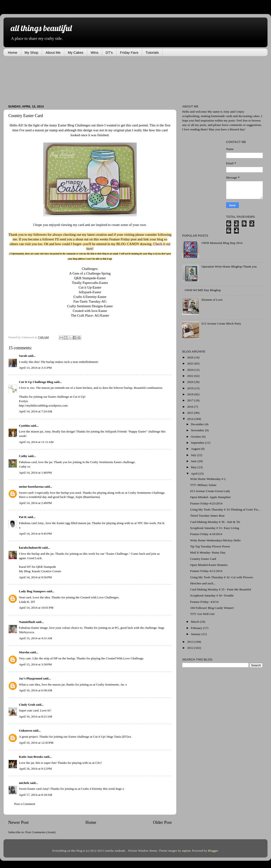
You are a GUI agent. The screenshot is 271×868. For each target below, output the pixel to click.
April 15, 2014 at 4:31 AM (36, 638)
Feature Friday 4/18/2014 (206, 534)
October (196, 437)
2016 (191, 407)
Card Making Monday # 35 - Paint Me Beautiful (221, 589)
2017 (191, 400)
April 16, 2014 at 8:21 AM (36, 716)
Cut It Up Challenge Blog (36, 382)
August (196, 449)
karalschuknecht (30, 548)
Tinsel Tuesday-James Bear (207, 516)
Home (13, 52)
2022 (191, 376)
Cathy (23, 456)
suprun (186, 851)
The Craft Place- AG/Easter (90, 315)
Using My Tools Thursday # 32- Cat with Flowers (222, 577)
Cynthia (24, 426)
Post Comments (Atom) (40, 832)
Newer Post (18, 822)
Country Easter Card (203, 559)
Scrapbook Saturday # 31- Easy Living (215, 528)
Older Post (162, 822)
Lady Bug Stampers (32, 591)
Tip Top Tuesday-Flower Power (210, 546)
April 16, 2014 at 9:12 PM (35, 769)
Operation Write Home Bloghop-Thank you (229, 266)
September (198, 443)
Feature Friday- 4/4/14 (204, 602)
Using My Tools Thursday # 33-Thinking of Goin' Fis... (225, 509)
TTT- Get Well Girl (202, 614)
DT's (109, 52)
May (194, 467)
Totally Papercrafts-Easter (90, 283)
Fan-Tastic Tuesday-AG (90, 301)
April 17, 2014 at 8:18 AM (36, 795)
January (196, 634)
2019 (191, 388)
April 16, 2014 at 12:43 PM (36, 743)
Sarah (23, 356)
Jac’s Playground (30, 678)
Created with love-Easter (90, 311)
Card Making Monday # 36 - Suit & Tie (215, 522)
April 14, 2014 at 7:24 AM (36, 411)
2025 (191, 363)
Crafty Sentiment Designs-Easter (90, 306)
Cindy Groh (27, 705)
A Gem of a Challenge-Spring (90, 273)
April (195, 473)
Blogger (213, 851)
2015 (191, 413)
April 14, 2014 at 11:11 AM (36, 442)
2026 (191, 357)
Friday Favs (129, 52)
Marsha (24, 652)
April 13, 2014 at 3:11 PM (35, 368)
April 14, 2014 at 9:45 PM (35, 534)
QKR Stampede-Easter (90, 278)
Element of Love (212, 300)
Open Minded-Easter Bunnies (209, 565)
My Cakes (76, 52)
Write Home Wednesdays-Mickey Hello (215, 540)
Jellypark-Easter (90, 292)
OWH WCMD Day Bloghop (203, 290)
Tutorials (152, 52)
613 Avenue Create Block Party (221, 323)
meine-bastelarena (31, 487)
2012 (191, 648)
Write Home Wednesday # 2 (208, 479)
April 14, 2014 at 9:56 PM (35, 577)
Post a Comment (25, 804)
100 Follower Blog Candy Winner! (212, 608)
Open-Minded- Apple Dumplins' (211, 497)
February (197, 628)
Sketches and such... (203, 583)
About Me (53, 52)
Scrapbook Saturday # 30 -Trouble (212, 595)
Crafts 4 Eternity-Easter (90, 297)
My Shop (31, 52)
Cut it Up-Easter (90, 287)
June (194, 461)
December (198, 424)
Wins (94, 52)
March (195, 622)
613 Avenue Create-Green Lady (210, 491)
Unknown (25, 730)
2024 (191, 370)
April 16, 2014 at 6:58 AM (36, 690)
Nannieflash (27, 622)
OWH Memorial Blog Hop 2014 (222, 243)
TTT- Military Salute (203, 485)
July (194, 455)
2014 (191, 419)
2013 (191, 642)
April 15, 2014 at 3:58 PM (35, 664)
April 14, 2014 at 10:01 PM (36, 608)
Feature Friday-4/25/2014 (206, 503)
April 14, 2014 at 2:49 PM (35, 503)
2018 (191, 394)
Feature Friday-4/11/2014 (206, 571)
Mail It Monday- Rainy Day (208, 552)
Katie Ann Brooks (31, 757)
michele (24, 783)
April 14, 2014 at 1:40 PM (35, 473)
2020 (191, 382)
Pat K (23, 517)
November (198, 430)
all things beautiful (41, 28)
